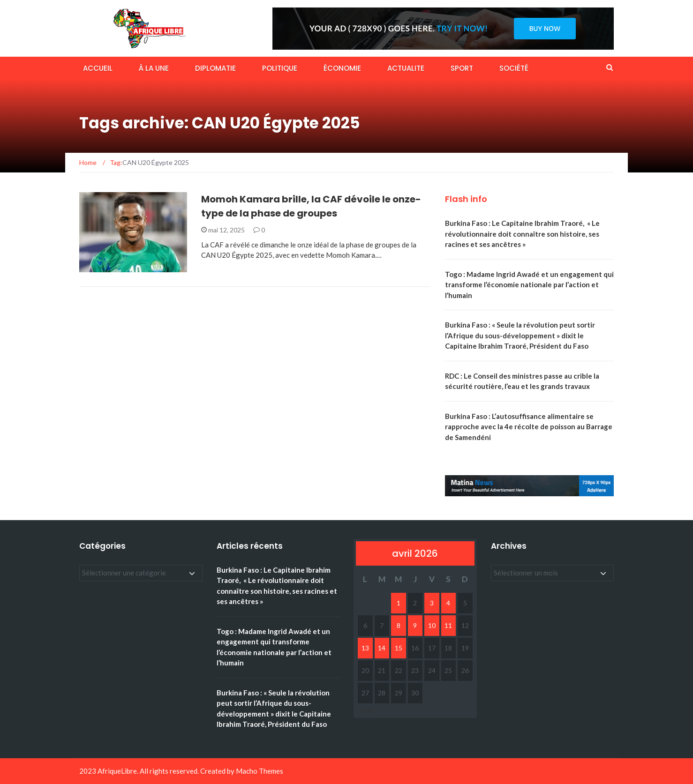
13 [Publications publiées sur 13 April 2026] (365, 648)
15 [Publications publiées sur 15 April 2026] (399, 648)
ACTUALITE (406, 68)
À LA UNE (154, 68)
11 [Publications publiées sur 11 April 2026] (448, 625)
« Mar (365, 710)
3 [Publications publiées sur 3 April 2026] (432, 603)
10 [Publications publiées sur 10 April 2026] (432, 625)
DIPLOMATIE (215, 68)
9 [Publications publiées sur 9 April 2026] (415, 625)
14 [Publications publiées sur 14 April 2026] (382, 648)
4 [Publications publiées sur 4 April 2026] (448, 603)
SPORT (462, 68)
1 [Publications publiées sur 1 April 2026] (399, 603)
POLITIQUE (280, 68)
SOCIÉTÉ (514, 68)
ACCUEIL (98, 68)
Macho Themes (260, 771)
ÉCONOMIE (342, 68)
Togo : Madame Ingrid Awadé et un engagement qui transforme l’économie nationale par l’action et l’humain (529, 285)
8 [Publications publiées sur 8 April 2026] (399, 625)
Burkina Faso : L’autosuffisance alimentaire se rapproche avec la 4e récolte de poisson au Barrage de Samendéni (529, 427)
